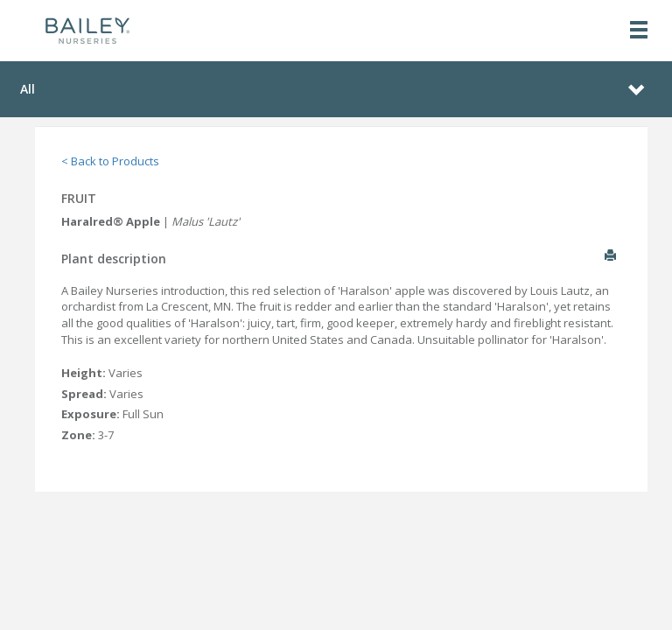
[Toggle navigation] (639, 31)
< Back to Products (110, 161)
